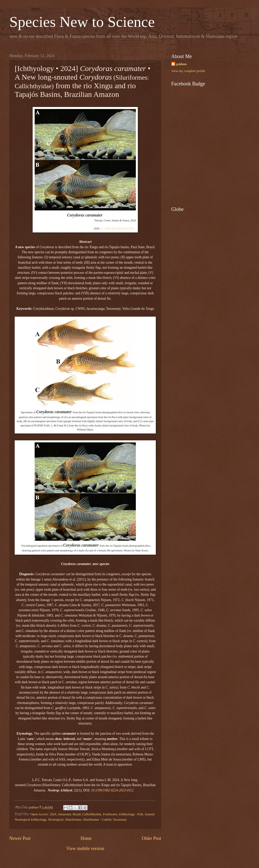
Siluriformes (73, 820)
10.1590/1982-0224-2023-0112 (117, 228)
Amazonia (64, 814)
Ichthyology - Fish (131, 814)
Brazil (77, 814)
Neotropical (56, 820)
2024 (53, 814)
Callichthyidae (92, 814)
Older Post (151, 838)
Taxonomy (120, 820)
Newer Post (20, 838)
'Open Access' (39, 814)
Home (86, 838)
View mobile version (85, 848)
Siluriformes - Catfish (97, 820)
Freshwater (110, 814)
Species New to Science (82, 22)
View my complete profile (188, 71)
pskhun (181, 64)
